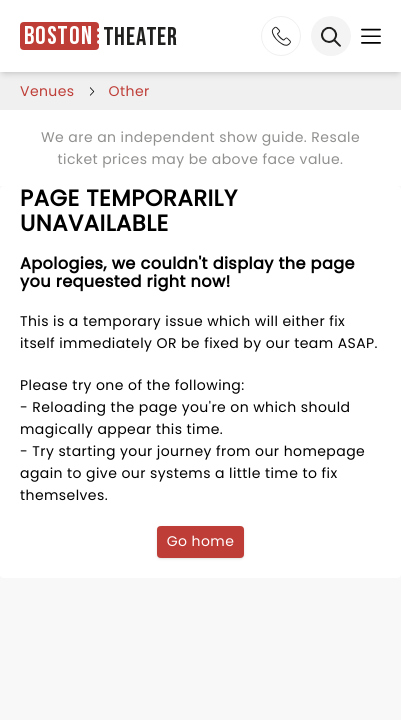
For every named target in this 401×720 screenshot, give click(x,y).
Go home (201, 541)
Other (129, 91)
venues (47, 91)
